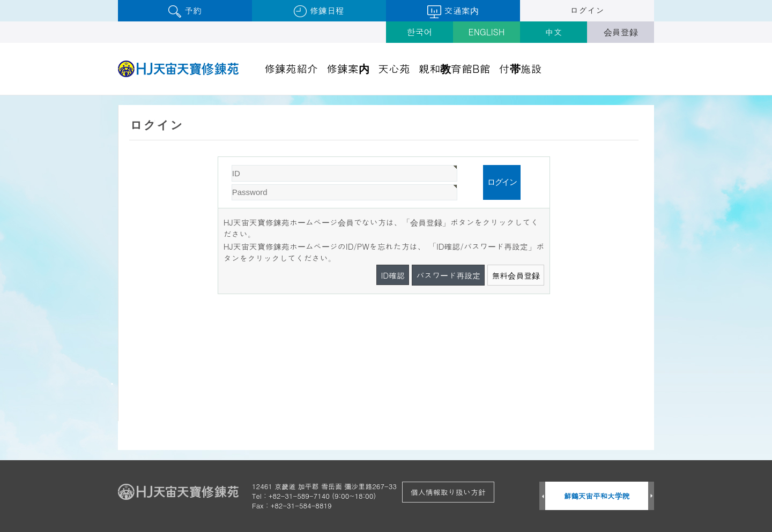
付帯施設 (521, 68)
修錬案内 (348, 68)
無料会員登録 (516, 275)
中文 (554, 32)
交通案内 (453, 11)
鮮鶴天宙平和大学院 (597, 496)
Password (218, 157)
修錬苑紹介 (291, 68)
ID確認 (393, 275)
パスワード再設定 (448, 275)
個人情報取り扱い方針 (448, 492)
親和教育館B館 (455, 68)
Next (651, 496)
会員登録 (621, 32)
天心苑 (394, 68)
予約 (185, 11)
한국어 (420, 32)
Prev (542, 496)
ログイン (587, 10)
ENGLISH (487, 32)
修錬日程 (319, 11)
